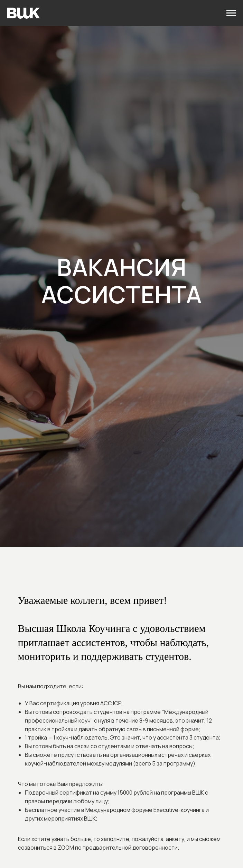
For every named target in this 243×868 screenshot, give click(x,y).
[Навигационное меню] (231, 13)
